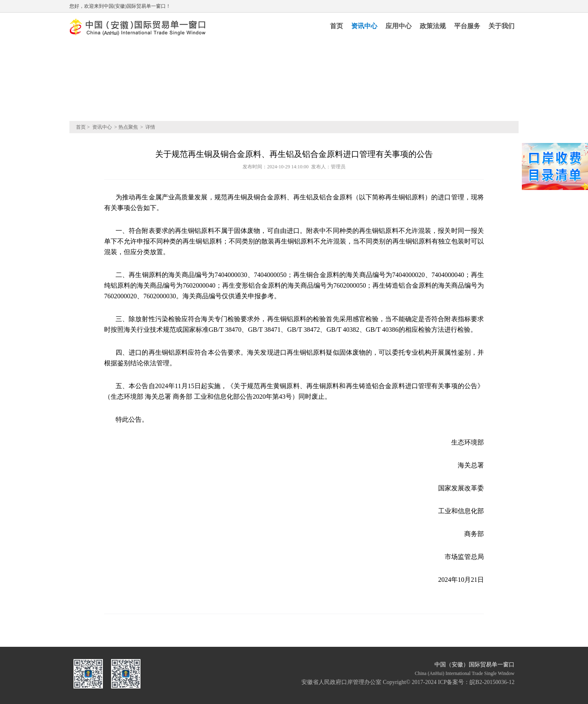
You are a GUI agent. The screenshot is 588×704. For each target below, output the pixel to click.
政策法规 (433, 26)
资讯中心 (364, 26)
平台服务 (467, 26)
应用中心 (399, 26)
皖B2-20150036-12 (492, 682)
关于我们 (501, 26)
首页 (336, 26)
